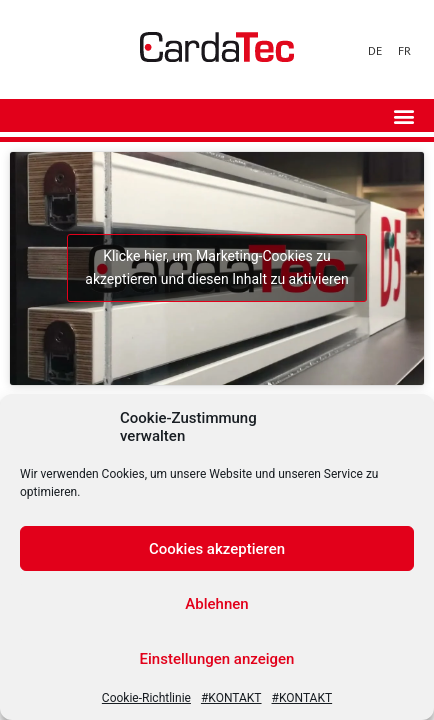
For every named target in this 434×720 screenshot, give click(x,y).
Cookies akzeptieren (217, 549)
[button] (403, 115)
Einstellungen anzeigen (217, 659)
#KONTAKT (231, 698)
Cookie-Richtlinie (146, 698)
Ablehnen (216, 604)
